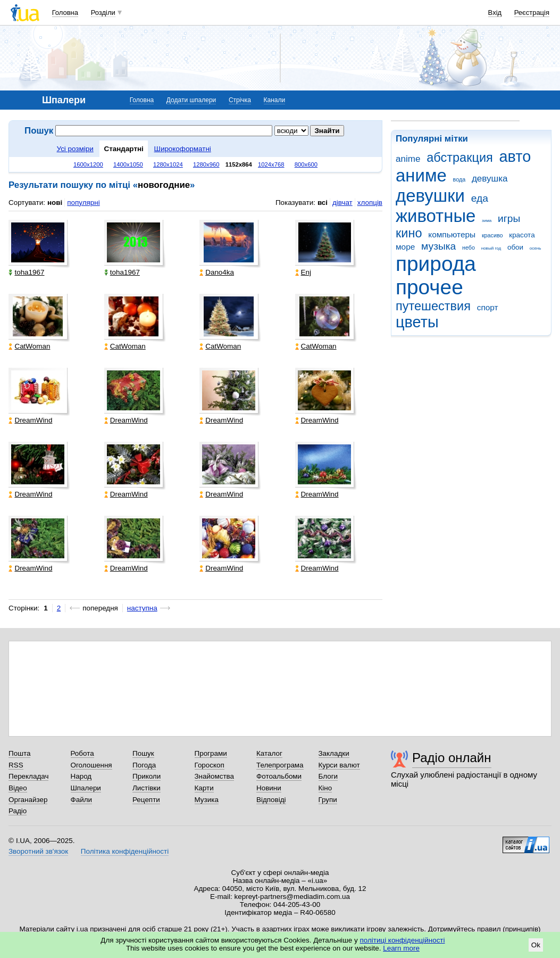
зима (487, 221)
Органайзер (28, 800)
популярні (83, 203)
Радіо (18, 811)
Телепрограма (280, 765)
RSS (16, 765)
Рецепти (146, 800)
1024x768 (271, 164)
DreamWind (30, 420)
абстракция (460, 158)
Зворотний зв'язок (38, 851)
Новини (269, 788)
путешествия (433, 306)
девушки (430, 196)
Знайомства (215, 776)
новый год (491, 248)
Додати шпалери (191, 100)
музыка (438, 246)
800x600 (306, 164)
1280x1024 (168, 164)
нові (55, 203)
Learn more (401, 948)
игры (509, 218)
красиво (492, 235)
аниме (421, 175)
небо (469, 247)
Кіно (325, 788)
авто (515, 156)
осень (536, 248)
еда (480, 198)
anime (408, 159)
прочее (429, 287)
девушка (490, 179)
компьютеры (452, 234)
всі (323, 203)
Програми (211, 753)
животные (436, 216)
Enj (303, 272)
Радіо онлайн (452, 758)
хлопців (370, 203)
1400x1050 (128, 164)
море (405, 247)
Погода (144, 765)
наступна (142, 608)
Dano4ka (217, 272)
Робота (82, 753)
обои (515, 247)
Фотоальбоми (279, 776)
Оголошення (91, 765)
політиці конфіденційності (403, 940)
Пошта (19, 753)
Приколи (147, 776)
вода (459, 179)
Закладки (334, 753)
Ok (536, 945)
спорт (488, 307)
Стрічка (240, 100)
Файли (82, 800)
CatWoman (29, 346)
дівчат (342, 203)
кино (409, 233)
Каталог (269, 753)
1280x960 (206, 164)
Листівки (147, 788)
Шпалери (86, 788)
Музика (207, 800)
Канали (275, 100)
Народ (81, 776)
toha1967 (26, 272)
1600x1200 (88, 164)
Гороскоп (210, 765)
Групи (328, 800)
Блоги (328, 776)
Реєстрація (532, 13)
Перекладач (28, 776)
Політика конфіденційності (125, 851)
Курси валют (339, 765)
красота (522, 235)
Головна (65, 13)
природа (436, 264)
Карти (204, 788)
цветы (417, 322)
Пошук (143, 753)
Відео (18, 788)
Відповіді (271, 800)
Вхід (495, 13)
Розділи (103, 13)
